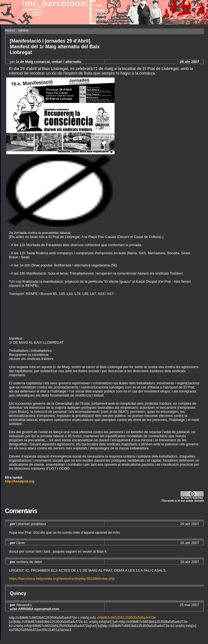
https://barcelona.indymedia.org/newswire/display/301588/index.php (62, 579)
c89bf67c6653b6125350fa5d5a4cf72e (126, 618)
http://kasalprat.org (20, 481)
